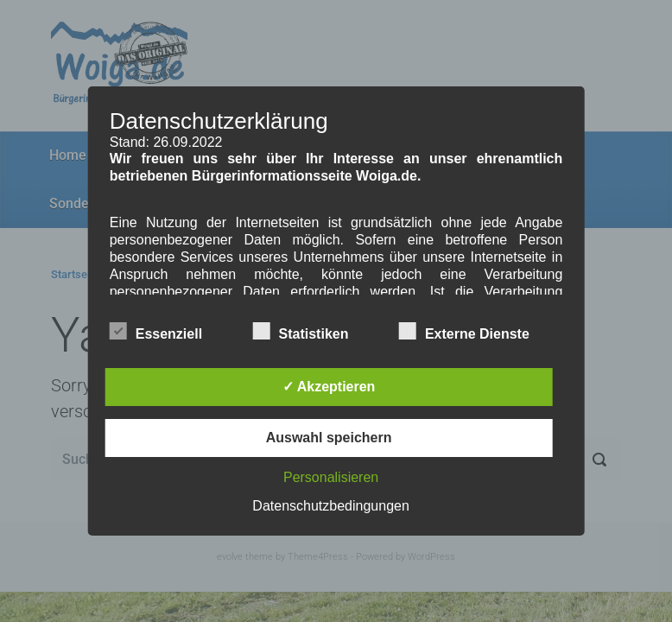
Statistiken (301, 331)
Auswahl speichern (329, 438)
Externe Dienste (464, 331)
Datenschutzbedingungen (330, 506)
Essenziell (156, 331)
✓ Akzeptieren (329, 387)
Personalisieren (331, 477)
